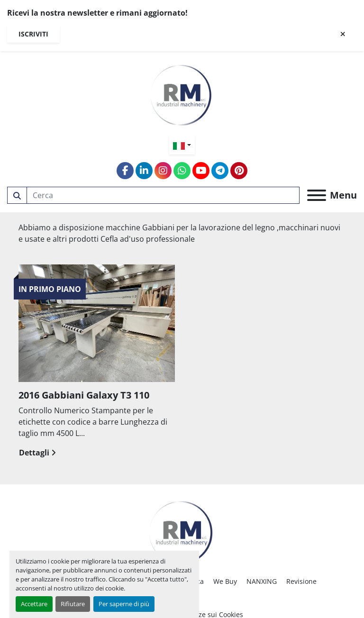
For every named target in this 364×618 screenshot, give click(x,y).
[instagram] (163, 171)
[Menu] (317, 195)
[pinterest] (239, 171)
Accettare (34, 604)
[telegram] (220, 171)
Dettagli (37, 453)
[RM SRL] (182, 530)
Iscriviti (33, 34)
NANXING (262, 581)
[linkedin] (144, 171)
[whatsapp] (182, 171)
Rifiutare (73, 604)
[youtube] (201, 171)
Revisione (301, 581)
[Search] (163, 195)
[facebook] (125, 171)
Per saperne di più (124, 604)
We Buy (225, 581)
